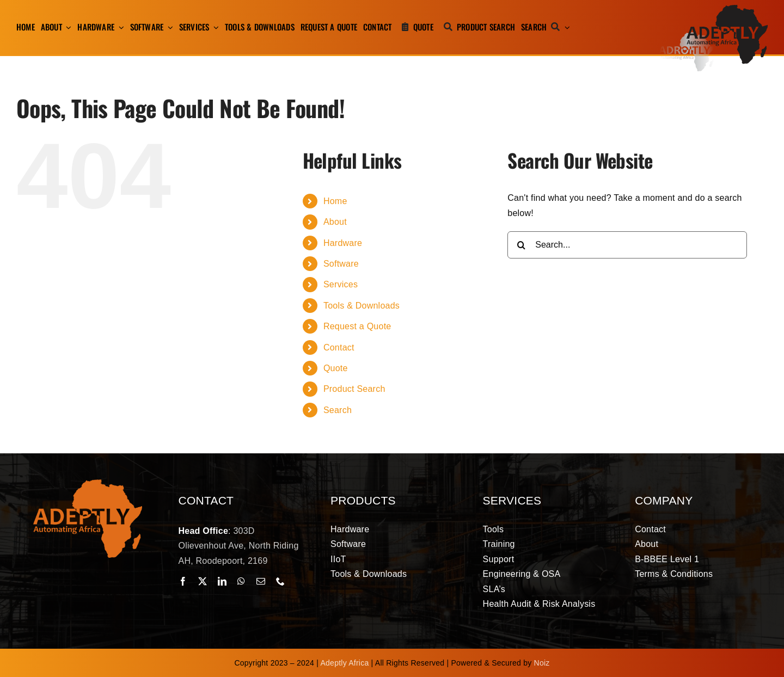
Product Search (354, 389)
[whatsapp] (241, 581)
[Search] (543, 27)
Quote (336, 368)
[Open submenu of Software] (168, 27)
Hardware (343, 243)
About (335, 222)
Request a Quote (357, 326)
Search (338, 410)
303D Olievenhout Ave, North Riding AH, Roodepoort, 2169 (239, 546)
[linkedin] (222, 581)
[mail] (261, 581)
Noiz (542, 663)
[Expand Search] (567, 27)
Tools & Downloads (362, 306)
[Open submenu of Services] (215, 27)
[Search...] (627, 245)
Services (341, 284)
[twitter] (203, 581)
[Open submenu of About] (67, 27)
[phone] (280, 581)
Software (341, 264)
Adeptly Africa (345, 663)
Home (335, 201)
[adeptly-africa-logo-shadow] (713, 9)
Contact (339, 347)
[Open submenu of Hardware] (119, 27)
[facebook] (183, 581)
